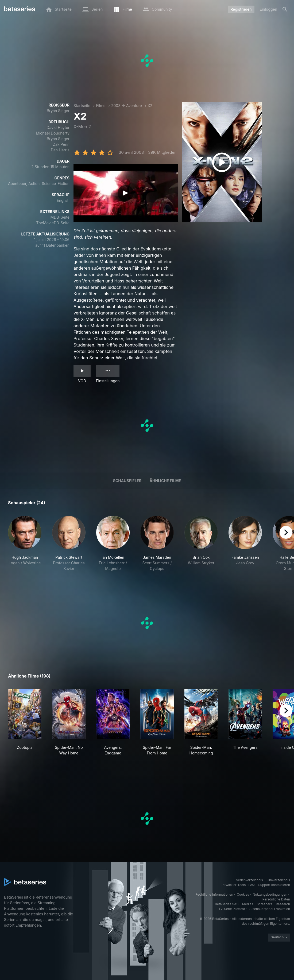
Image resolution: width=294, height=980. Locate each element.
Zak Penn (61, 144)
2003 (116, 106)
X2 (150, 106)
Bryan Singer (58, 111)
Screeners (265, 904)
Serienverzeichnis (249, 880)
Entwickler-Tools (233, 885)
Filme (101, 106)
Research (283, 904)
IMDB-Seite (59, 217)
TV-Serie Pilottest (232, 909)
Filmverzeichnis (278, 880)
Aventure (134, 106)
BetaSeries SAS (227, 904)
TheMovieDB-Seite (53, 223)
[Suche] (285, 9)
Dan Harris (60, 150)
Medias (248, 904)
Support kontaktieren (274, 885)
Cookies (243, 894)
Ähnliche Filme (165, 481)
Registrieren (241, 9)
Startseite (82, 106)
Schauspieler (127, 481)
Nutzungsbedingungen (270, 894)
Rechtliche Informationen (214, 894)
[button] (25, 544)
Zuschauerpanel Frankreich (269, 909)
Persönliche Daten (276, 899)
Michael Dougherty (53, 133)
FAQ (252, 885)
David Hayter (58, 127)
